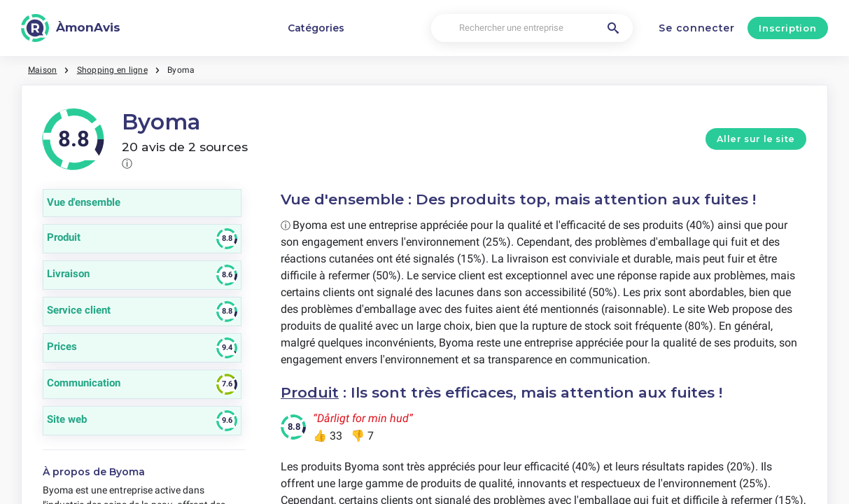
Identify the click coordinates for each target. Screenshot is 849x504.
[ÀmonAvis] (71, 28)
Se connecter (696, 28)
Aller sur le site (756, 139)
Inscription (787, 28)
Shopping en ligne (112, 70)
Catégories (316, 28)
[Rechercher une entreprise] (532, 28)
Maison (42, 70)
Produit (310, 392)
